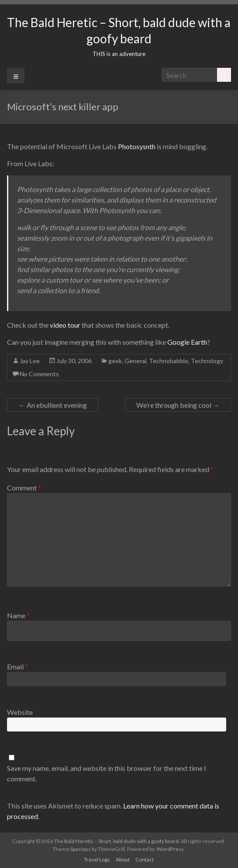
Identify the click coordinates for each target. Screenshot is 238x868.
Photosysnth (137, 146)
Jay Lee (30, 361)
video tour (65, 325)
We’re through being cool (178, 405)
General (135, 361)
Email (17, 667)
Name (18, 615)
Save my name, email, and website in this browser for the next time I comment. (107, 773)
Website (20, 712)
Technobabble (169, 361)
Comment (24, 488)
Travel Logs (97, 859)
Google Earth (187, 342)
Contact (145, 859)
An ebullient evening (53, 405)
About (123, 859)
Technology (207, 361)
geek (115, 361)
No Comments (39, 374)
